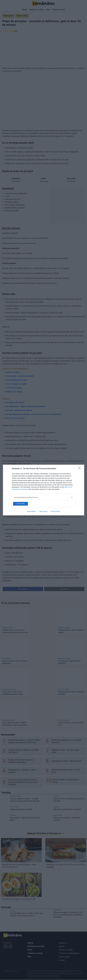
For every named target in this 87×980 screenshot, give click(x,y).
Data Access (43, 512)
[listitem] (44, 497)
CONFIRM (24, 503)
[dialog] (44, 490)
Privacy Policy (55, 512)
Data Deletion (32, 512)
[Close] (80, 468)
